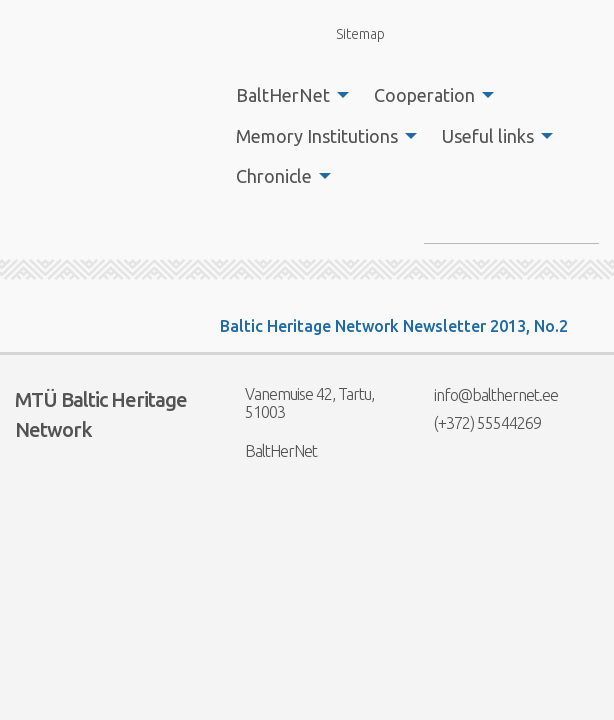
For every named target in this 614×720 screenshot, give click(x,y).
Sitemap (349, 33)
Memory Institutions (317, 136)
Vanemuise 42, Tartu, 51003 (297, 403)
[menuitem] (287, 95)
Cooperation (424, 95)
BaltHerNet (283, 95)
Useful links (488, 136)
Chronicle (274, 176)
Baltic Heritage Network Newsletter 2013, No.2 (394, 326)
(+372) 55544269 (475, 423)
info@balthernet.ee (483, 395)
